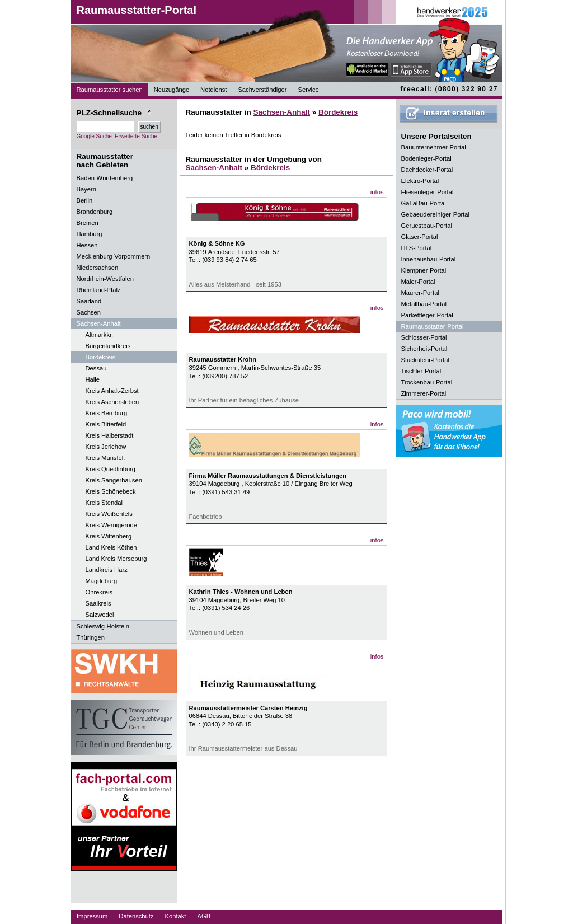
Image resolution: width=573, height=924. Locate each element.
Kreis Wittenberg (109, 536)
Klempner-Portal (424, 270)
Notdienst (213, 90)
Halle (93, 379)
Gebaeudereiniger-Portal (436, 214)
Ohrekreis (99, 592)
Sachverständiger (262, 90)
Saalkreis (98, 603)
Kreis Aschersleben (112, 402)
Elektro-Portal (420, 181)
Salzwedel (100, 615)
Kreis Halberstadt (110, 435)
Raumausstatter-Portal (137, 10)
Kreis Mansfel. (105, 458)
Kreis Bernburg (107, 413)
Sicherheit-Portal (424, 349)
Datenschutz (136, 916)
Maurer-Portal (420, 293)
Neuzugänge (172, 90)
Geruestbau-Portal (427, 226)
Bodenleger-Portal (426, 158)
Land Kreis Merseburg (116, 559)
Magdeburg (102, 581)
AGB (204, 916)
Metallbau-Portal (424, 304)
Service (308, 90)
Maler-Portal (418, 282)
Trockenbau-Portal (427, 382)
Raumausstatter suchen (110, 90)
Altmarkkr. (100, 335)
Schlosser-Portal (424, 337)
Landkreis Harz (107, 570)
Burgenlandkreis (108, 346)
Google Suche (94, 136)
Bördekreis (100, 357)
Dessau (96, 368)
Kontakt (176, 916)
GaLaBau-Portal (424, 203)
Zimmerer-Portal (424, 393)
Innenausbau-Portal (429, 259)
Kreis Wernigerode (111, 525)
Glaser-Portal (420, 237)
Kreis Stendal (104, 503)
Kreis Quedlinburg (111, 469)
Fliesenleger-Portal (428, 192)
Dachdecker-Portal (427, 170)
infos (377, 192)
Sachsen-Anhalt (281, 112)
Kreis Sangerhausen (114, 480)
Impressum (92, 916)
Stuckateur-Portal (425, 360)
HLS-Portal (417, 248)
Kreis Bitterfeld (106, 424)
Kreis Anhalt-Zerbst (112, 391)
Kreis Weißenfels (109, 514)
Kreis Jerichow (106, 447)
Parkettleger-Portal (427, 315)
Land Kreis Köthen (111, 547)
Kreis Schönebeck (111, 491)
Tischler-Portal (421, 371)
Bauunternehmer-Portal (434, 147)
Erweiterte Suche (136, 136)
